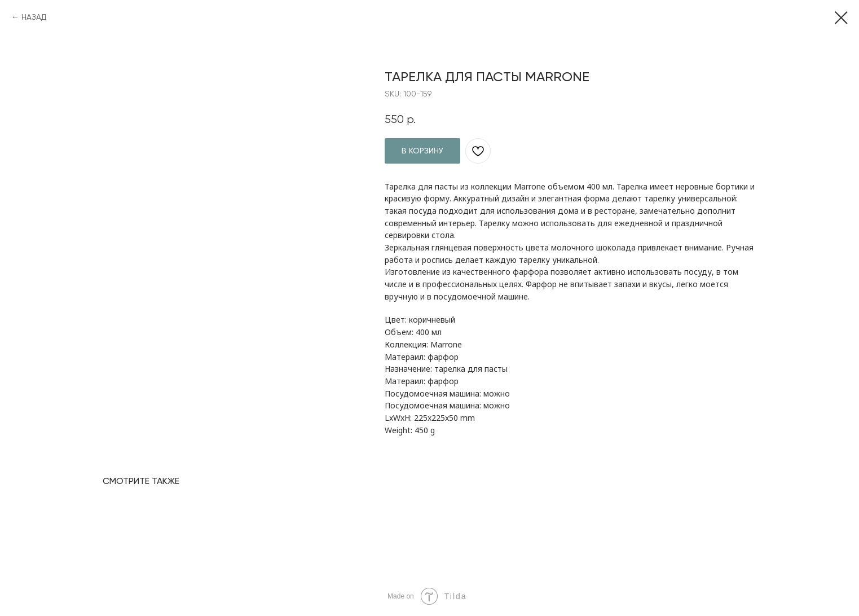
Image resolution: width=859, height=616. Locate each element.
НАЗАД (34, 17)
